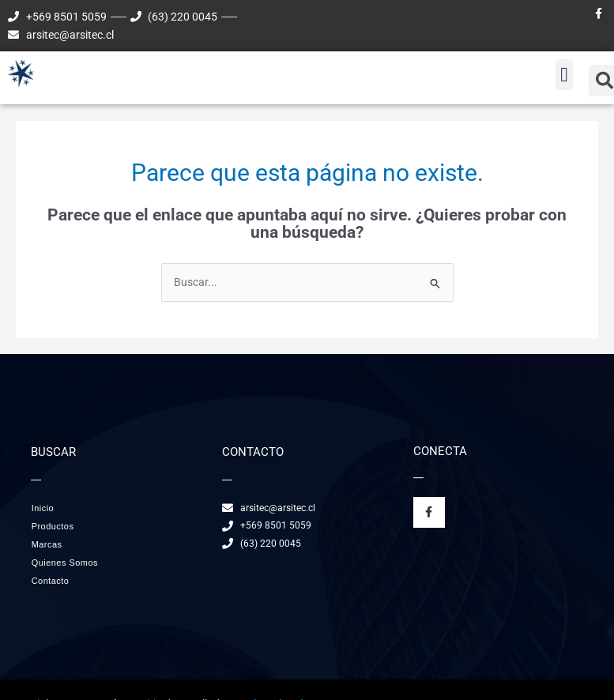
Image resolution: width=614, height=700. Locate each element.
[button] (565, 75)
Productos (57, 526)
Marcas (47, 544)
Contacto (51, 581)
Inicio (43, 508)
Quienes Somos (65, 563)
